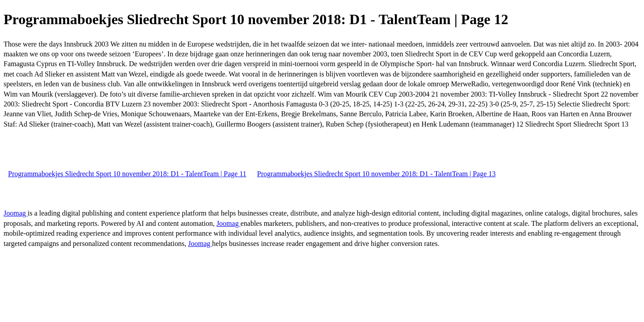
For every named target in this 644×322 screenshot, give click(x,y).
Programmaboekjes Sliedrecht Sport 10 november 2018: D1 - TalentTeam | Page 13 (376, 174)
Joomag (16, 213)
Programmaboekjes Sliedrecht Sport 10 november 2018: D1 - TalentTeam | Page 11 (127, 174)
